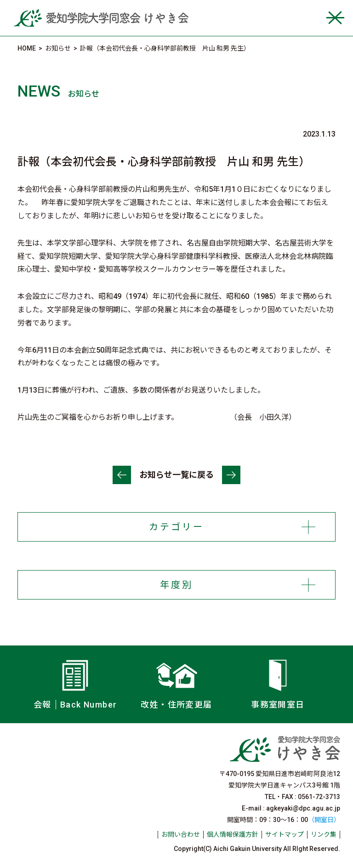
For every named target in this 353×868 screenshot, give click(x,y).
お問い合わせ (181, 834)
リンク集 (324, 834)
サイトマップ (285, 834)
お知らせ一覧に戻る (176, 475)
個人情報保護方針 (233, 834)
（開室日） (324, 820)
